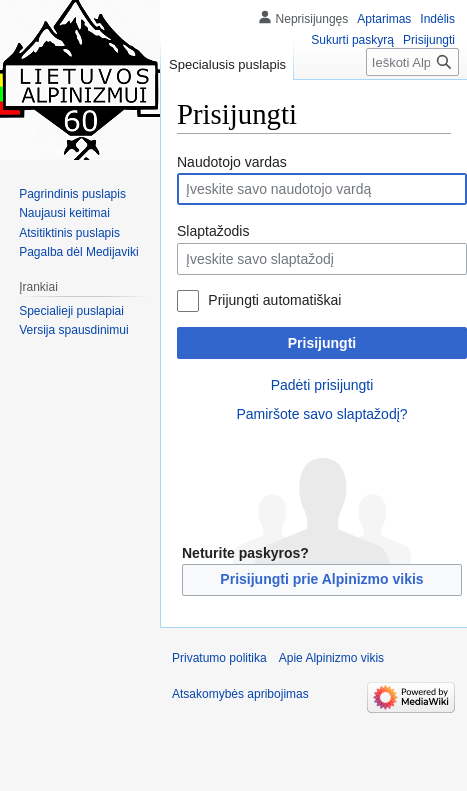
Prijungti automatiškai (274, 300)
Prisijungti (322, 343)
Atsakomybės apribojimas (240, 694)
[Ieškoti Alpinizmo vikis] (412, 62)
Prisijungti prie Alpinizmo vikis (321, 579)
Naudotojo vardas (232, 162)
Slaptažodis (213, 231)
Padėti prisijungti (322, 385)
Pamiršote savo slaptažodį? (321, 414)
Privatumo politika (219, 658)
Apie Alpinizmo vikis (331, 658)
